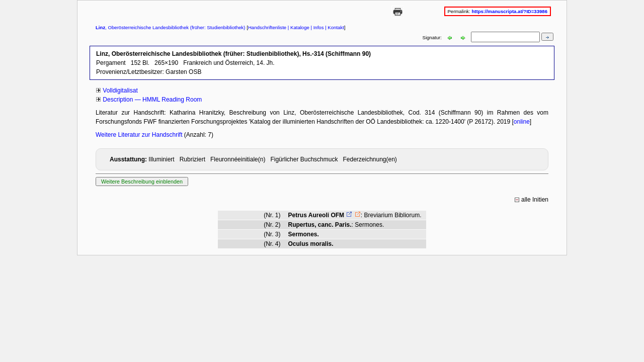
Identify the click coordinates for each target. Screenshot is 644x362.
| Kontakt (334, 27)
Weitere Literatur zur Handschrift (140, 135)
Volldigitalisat (120, 90)
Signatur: (433, 37)
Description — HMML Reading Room (152, 100)
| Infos (317, 27)
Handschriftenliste (267, 27)
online (522, 122)
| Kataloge (298, 27)
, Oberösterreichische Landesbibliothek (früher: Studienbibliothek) (171, 27)
